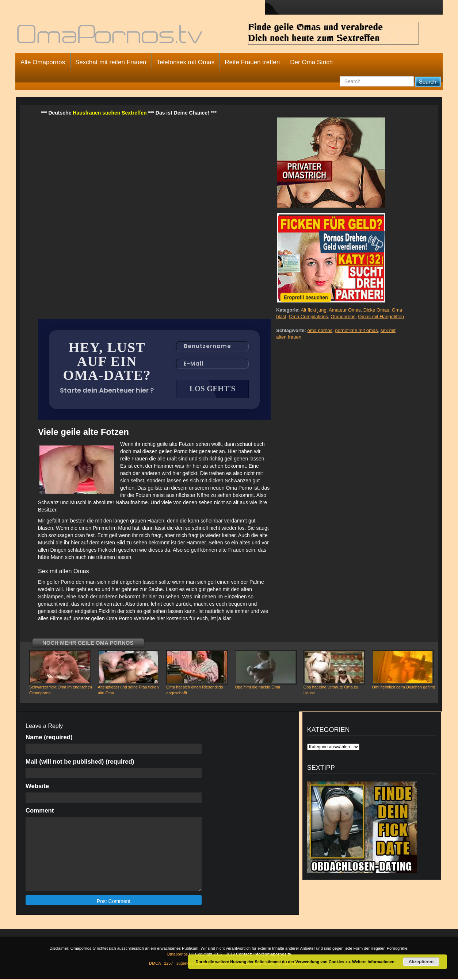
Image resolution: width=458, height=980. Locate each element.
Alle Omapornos (43, 62)
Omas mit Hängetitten (381, 317)
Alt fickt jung (314, 310)
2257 (168, 964)
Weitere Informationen (373, 962)
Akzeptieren (421, 962)
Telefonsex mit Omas (186, 62)
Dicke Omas (376, 310)
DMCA (155, 964)
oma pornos (320, 330)
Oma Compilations (308, 317)
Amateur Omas (345, 310)
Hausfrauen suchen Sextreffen (110, 113)
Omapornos (343, 317)
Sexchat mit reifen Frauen (111, 62)
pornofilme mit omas (356, 330)
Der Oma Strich (311, 62)
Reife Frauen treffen (252, 62)
